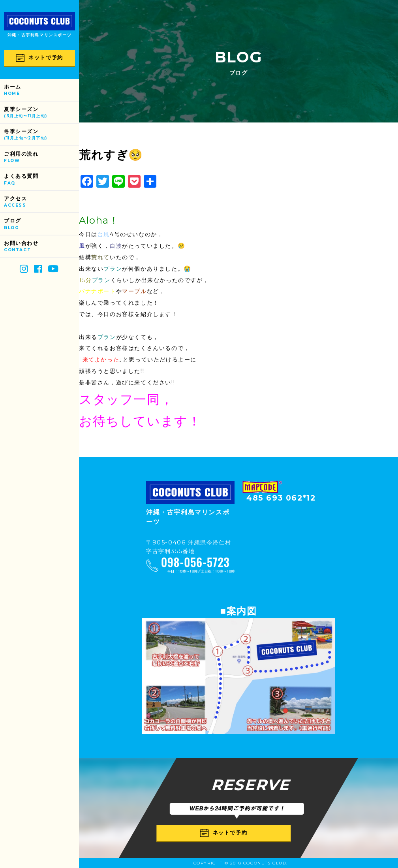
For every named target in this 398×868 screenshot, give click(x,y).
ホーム (41, 90)
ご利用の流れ (41, 157)
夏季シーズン (41, 113)
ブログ (41, 224)
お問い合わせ (41, 247)
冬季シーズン (41, 135)
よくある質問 (41, 180)
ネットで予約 (39, 58)
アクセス (41, 202)
